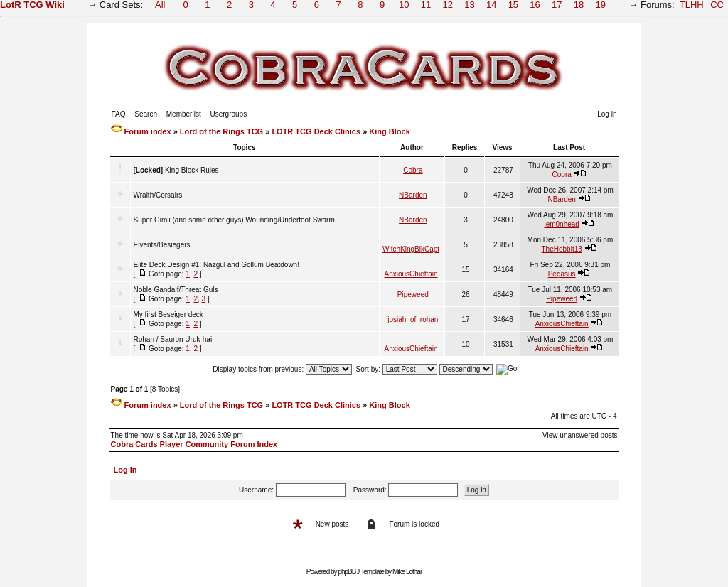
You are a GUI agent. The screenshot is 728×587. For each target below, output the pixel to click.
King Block (389, 131)
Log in (607, 114)
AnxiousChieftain (411, 274)
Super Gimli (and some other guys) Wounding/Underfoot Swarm (234, 220)
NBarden (413, 195)
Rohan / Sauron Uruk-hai (173, 339)
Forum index (148, 131)
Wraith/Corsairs (158, 195)
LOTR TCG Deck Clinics (316, 131)
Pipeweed (413, 295)
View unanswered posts (580, 435)
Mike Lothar (407, 572)
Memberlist (184, 114)
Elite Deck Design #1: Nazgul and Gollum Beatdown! (216, 265)
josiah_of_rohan (413, 319)
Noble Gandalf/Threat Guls (176, 290)
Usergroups (228, 114)
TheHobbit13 (562, 249)
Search (146, 114)
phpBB (347, 572)
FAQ (119, 114)
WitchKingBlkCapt (411, 249)
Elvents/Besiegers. (163, 245)
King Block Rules (192, 170)
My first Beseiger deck (168, 314)
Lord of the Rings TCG (221, 131)
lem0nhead (561, 224)
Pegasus (562, 274)
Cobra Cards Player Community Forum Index (194, 444)
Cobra (413, 170)
